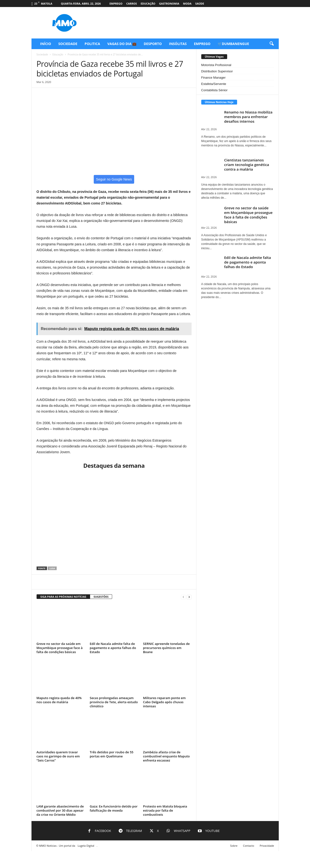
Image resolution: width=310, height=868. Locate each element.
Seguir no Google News (114, 179)
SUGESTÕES (101, 597)
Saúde (200, 4)
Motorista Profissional (216, 65)
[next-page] (189, 597)
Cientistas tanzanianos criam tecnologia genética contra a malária (247, 165)
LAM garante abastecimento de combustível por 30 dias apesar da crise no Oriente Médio (60, 810)
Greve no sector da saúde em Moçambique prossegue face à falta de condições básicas (60, 648)
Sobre (234, 846)
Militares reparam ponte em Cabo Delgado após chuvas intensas (164, 702)
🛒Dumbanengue (233, 44)
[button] (271, 44)
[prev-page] (183, 597)
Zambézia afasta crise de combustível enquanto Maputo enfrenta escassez (167, 756)
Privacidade (267, 846)
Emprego (116, 4)
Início (46, 44)
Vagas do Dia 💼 (122, 44)
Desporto (153, 44)
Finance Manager (213, 78)
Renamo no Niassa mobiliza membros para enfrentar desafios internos (248, 117)
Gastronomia (169, 4)
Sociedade (68, 44)
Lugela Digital (86, 846)
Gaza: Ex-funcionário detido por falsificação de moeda (114, 808)
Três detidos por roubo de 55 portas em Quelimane (112, 754)
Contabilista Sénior (214, 90)
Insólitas (178, 44)
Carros (132, 4)
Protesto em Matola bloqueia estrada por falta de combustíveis (165, 810)
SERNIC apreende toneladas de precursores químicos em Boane (167, 648)
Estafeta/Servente (214, 84)
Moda (187, 4)
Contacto (248, 846)
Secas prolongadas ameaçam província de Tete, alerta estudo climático (114, 702)
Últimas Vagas (214, 57)
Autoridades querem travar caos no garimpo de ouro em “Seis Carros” (58, 756)
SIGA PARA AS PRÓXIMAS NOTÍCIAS (63, 597)
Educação (148, 4)
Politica (92, 44)
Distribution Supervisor (217, 71)
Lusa (52, 568)
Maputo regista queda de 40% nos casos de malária (59, 700)
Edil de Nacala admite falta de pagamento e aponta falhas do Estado (113, 648)
